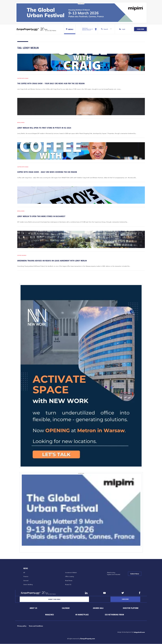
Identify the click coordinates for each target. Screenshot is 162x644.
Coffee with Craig (23, 78)
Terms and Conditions (36, 626)
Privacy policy (22, 626)
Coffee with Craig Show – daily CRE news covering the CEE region (47, 172)
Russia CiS (68, 585)
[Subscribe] (125, 599)
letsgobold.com (139, 632)
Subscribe (140, 29)
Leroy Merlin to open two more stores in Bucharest (41, 216)
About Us (33, 608)
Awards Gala (98, 608)
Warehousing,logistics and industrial (114, 573)
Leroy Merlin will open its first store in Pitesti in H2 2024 (44, 128)
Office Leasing (22, 255)
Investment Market (71, 573)
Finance (26, 577)
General (26, 581)
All (24, 573)
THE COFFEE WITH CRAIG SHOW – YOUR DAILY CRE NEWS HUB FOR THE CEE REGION (51, 83)
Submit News (135, 574)
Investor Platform (131, 608)
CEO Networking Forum (114, 615)
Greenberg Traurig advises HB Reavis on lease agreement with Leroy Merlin (52, 261)
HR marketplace (82, 615)
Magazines (50, 615)
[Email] (54, 599)
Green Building (28, 585)
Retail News (21, 123)
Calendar (66, 608)
